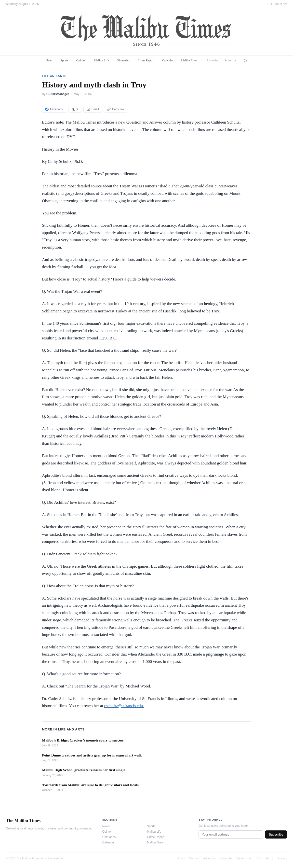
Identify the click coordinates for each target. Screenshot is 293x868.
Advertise (212, 60)
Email (93, 109)
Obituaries (123, 60)
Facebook (54, 109)
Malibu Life (102, 60)
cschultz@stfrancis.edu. (124, 706)
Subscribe (230, 60)
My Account (244, 858)
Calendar (168, 60)
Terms (270, 858)
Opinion (81, 60)
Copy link (116, 109)
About (181, 858)
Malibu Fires (189, 60)
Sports (65, 60)
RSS (259, 858)
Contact (194, 858)
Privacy (282, 858)
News (49, 60)
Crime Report (146, 60)
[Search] (245, 61)
